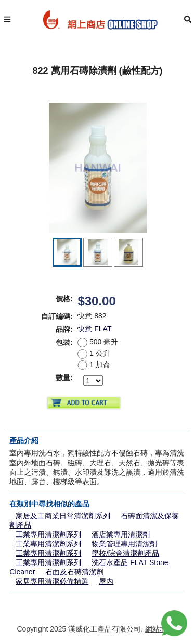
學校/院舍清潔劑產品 (125, 553)
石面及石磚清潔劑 (74, 572)
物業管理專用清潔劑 (124, 544)
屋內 (106, 581)
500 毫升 (98, 342)
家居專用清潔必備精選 (52, 581)
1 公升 (94, 353)
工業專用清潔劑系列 (48, 534)
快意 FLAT (94, 329)
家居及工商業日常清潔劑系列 (63, 516)
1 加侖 (94, 365)
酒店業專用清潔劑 (121, 534)
